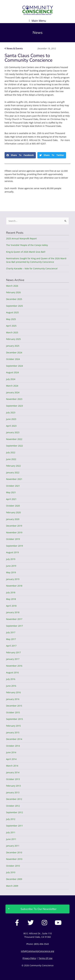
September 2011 (14, 826)
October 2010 (13, 866)
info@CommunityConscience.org (37, 951)
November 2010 (14, 859)
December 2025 (14, 299)
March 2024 (12, 386)
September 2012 (14, 812)
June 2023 (11, 419)
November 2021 (14, 479)
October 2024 (13, 359)
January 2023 (13, 432)
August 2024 (12, 372)
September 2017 (14, 626)
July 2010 (11, 872)
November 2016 (14, 666)
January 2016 (13, 699)
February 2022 (13, 466)
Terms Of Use (46, 958)
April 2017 (11, 646)
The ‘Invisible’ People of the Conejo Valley (27, 245)
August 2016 (12, 672)
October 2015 (13, 712)
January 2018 (13, 612)
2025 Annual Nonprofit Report (21, 238)
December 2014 (14, 739)
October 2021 (13, 486)
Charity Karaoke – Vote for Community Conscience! (32, 268)
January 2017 (13, 659)
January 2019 (13, 579)
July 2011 (11, 832)
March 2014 (12, 766)
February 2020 (13, 512)
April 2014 (11, 759)
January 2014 (13, 772)
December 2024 (14, 353)
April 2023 (11, 426)
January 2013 (13, 792)
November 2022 (14, 439)
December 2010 (14, 852)
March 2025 (12, 332)
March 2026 (12, 286)
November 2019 (14, 532)
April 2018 (11, 606)
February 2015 (13, 726)
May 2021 (11, 492)
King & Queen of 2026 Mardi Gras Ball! (26, 252)
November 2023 (14, 399)
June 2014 (11, 752)
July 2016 (11, 679)
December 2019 (14, 526)
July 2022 (11, 452)
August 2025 (12, 312)
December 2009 (14, 879)
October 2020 (13, 506)
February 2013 (13, 786)
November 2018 (14, 586)
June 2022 (11, 459)
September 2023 (14, 406)
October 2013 (13, 779)
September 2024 (14, 366)
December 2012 (14, 799)
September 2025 (14, 306)
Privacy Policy (29, 958)
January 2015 (13, 732)
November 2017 (14, 619)
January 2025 (13, 346)
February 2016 (13, 692)
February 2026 (13, 292)
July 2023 (11, 412)
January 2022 (13, 472)
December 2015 (14, 706)
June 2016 (11, 686)
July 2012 (11, 819)
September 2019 (14, 546)
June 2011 (11, 839)
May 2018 (11, 599)
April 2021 (11, 499)
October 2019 (13, 539)
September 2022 (14, 446)
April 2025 (11, 326)
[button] (38, 21)
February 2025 (13, 339)
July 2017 (11, 632)
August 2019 (12, 552)
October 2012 (13, 806)
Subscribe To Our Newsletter (38, 909)
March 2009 (12, 886)
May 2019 (11, 572)
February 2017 (13, 652)
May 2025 (11, 319)
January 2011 (13, 846)
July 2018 (11, 592)
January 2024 (13, 392)
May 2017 (11, 639)
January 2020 (13, 519)
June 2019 (11, 566)
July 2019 (11, 559)
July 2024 (11, 379)
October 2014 (13, 746)
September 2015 (14, 719)
